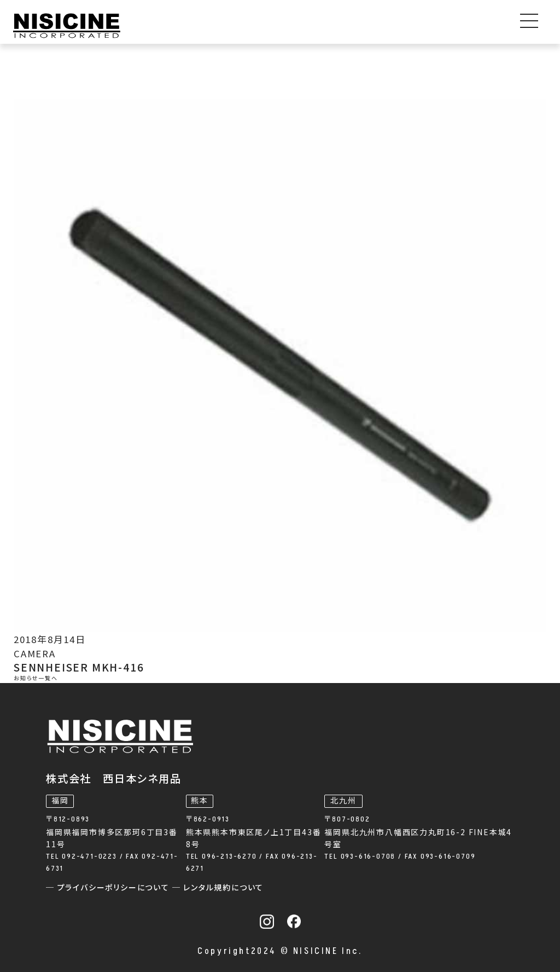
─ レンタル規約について (218, 888)
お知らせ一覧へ (36, 679)
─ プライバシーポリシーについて (109, 888)
